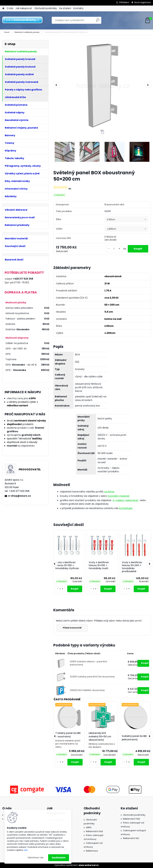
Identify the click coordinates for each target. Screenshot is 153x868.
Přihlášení (124, 2)
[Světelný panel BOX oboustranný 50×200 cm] (102, 85)
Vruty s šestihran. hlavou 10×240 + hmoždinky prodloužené (132, 567)
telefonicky (132, 500)
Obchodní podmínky (46, 8)
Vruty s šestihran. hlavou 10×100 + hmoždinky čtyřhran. (67, 565)
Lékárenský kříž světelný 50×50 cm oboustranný (100, 737)
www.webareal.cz (89, 865)
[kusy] (114, 249)
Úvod (7, 32)
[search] (98, 21)
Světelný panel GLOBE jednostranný (134, 738)
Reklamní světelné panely (27, 32)
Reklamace (92, 851)
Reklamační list (131, 838)
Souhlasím (59, 858)
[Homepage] (3, 8)
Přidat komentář (72, 628)
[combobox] (126, 219)
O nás (10, 8)
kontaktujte (126, 508)
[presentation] (56, 85)
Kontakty (78, 8)
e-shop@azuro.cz (19, 496)
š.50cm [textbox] (111, 219)
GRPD (89, 827)
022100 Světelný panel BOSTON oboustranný (92, 677)
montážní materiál (118, 496)
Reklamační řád (94, 831)
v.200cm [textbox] (112, 229)
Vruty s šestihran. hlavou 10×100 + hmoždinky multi (99, 565)
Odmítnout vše (35, 858)
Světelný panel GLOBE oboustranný (68, 735)
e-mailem (118, 500)
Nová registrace (143, 2)
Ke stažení (65, 8)
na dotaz (109, 492)
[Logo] (23, 20)
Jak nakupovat (24, 8)
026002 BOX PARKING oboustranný (87, 690)
